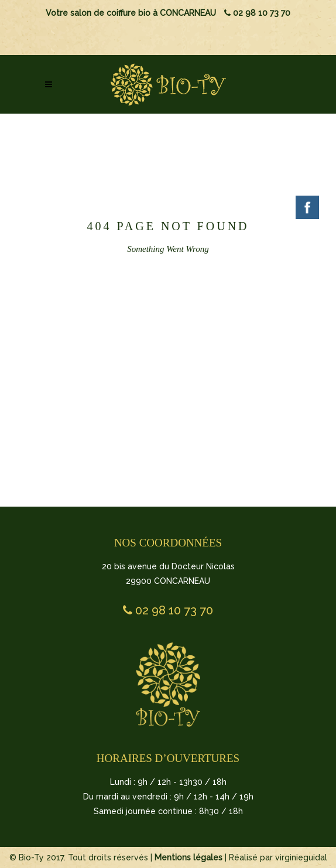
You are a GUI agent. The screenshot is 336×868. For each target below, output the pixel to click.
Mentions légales (188, 857)
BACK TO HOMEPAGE (166, 348)
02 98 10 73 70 (257, 13)
